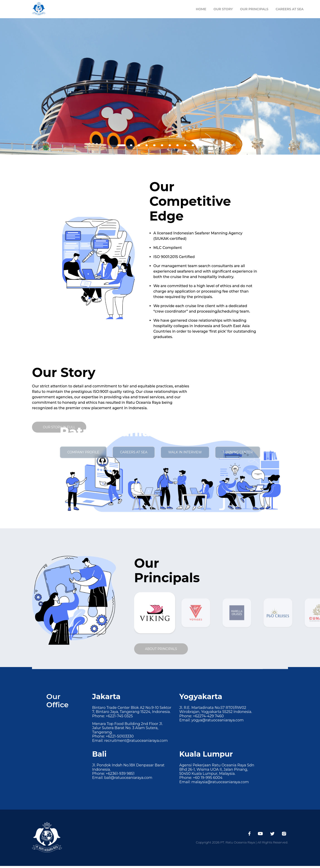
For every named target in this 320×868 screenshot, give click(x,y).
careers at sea (134, 452)
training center (238, 452)
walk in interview (185, 452)
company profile (83, 452)
